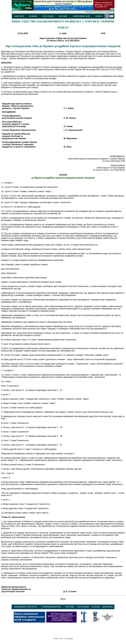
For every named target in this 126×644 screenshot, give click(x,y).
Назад (63, 599)
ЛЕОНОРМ (70, 639)
